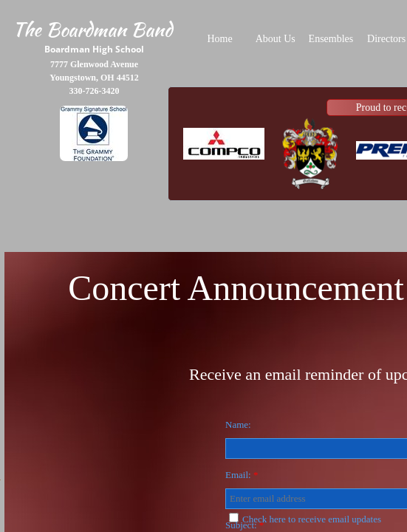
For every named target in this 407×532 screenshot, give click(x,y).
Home (219, 39)
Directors (386, 39)
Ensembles (331, 39)
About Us (276, 39)
